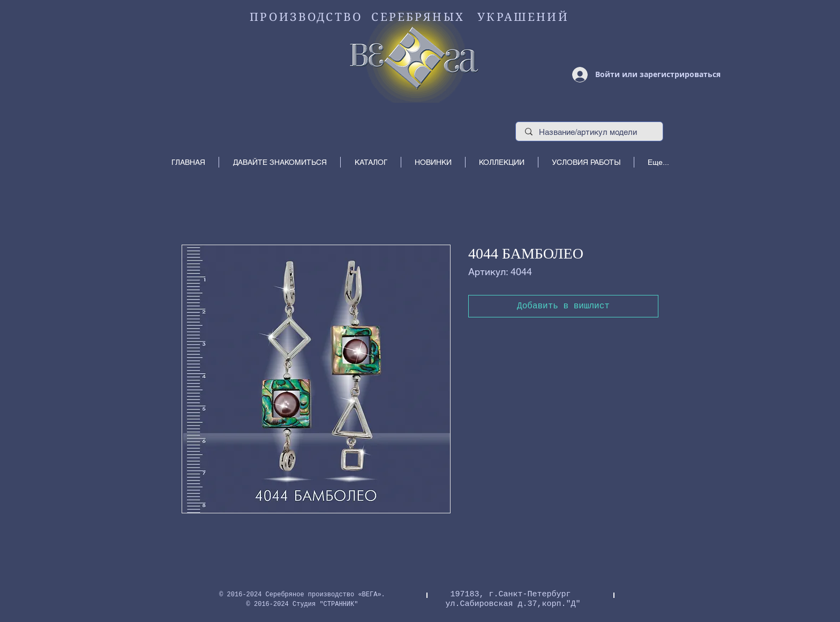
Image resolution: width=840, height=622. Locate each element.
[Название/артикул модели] (590, 132)
